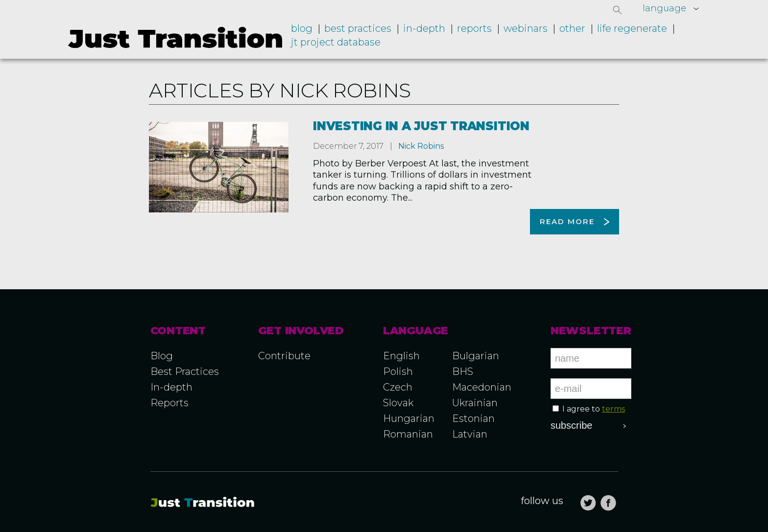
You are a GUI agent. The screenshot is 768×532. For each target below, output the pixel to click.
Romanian (408, 434)
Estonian (473, 418)
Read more (567, 221)
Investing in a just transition (421, 126)
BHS (463, 371)
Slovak (398, 403)
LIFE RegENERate (632, 28)
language (664, 8)
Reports (474, 28)
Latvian (470, 434)
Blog (302, 28)
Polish (398, 371)
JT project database (336, 42)
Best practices (358, 28)
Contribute (284, 356)
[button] (618, 10)
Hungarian (409, 418)
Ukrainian (475, 403)
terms (613, 409)
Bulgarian (476, 356)
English (401, 356)
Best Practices (185, 371)
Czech (398, 387)
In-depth (424, 28)
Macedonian (482, 387)
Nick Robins (421, 146)
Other (572, 28)
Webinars (526, 28)
